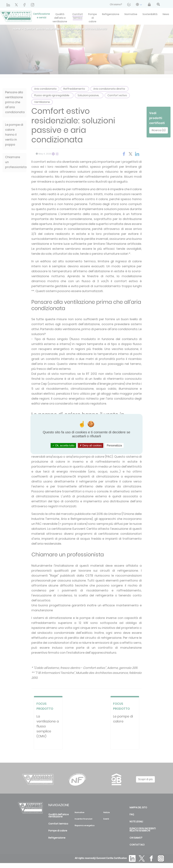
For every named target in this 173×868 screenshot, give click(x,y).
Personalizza (114, 445)
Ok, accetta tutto (63, 445)
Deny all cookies (91, 445)
